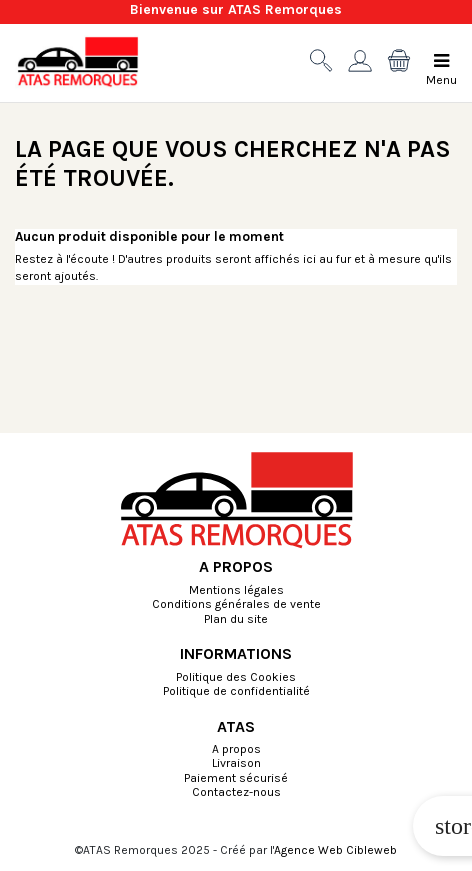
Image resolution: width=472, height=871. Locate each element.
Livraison (236, 764)
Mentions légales (236, 591)
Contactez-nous (236, 793)
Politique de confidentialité (236, 692)
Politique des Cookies (236, 678)
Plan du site (236, 620)
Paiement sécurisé (236, 779)
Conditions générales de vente (236, 605)
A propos (236, 750)
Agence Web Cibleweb (335, 850)
